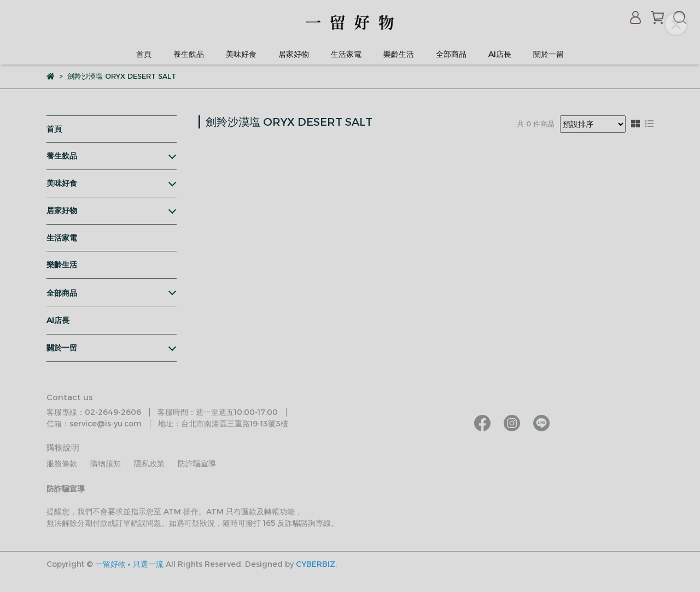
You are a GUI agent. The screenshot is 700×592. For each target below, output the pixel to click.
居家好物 (294, 54)
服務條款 (62, 464)
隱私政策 (149, 464)
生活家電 (346, 54)
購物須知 (106, 464)
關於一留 (549, 54)
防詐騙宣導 (197, 464)
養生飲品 (189, 54)
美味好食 (241, 54)
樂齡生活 (399, 54)
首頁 (144, 54)
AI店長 (500, 54)
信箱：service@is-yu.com (94, 424)
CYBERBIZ (316, 564)
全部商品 (451, 54)
